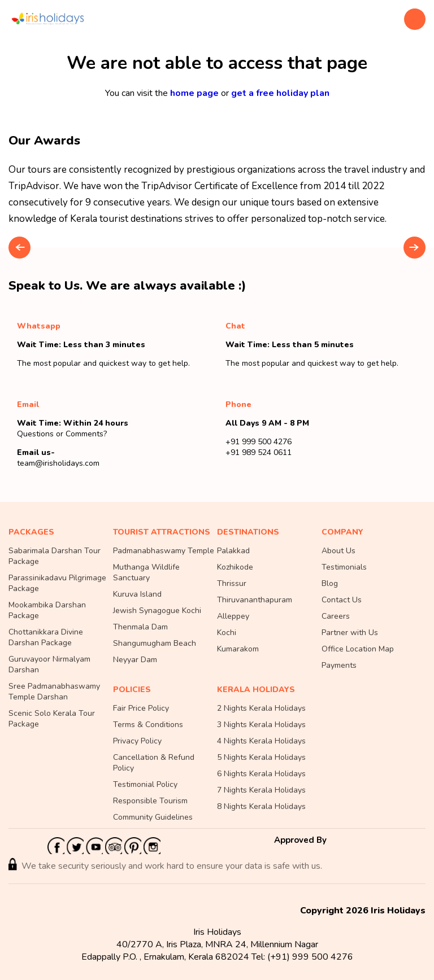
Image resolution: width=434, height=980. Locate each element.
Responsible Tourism (150, 801)
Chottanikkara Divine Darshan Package (46, 637)
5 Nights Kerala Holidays (261, 757)
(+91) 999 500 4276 (310, 957)
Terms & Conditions (148, 725)
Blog (330, 583)
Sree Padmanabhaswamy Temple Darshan (54, 692)
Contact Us (342, 600)
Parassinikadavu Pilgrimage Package (57, 583)
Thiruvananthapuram (255, 600)
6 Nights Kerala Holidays (261, 774)
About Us (338, 551)
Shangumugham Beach (155, 643)
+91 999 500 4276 (259, 442)
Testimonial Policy (145, 784)
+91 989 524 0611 (259, 452)
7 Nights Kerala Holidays (261, 790)
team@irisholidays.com (58, 463)
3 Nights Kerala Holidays (261, 725)
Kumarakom (238, 649)
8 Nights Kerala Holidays (261, 806)
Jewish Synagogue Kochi (157, 611)
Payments (339, 665)
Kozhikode (235, 567)
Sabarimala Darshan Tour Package (55, 556)
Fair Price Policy (141, 708)
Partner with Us (350, 633)
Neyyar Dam (135, 660)
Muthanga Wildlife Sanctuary (146, 572)
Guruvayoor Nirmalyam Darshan (49, 664)
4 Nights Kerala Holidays (261, 741)
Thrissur (232, 583)
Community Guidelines (153, 817)
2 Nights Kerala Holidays (261, 708)
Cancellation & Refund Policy (154, 763)
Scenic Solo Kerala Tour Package (52, 719)
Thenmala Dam (140, 627)
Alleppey (233, 616)
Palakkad (233, 551)
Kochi (227, 633)
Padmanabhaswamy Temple (164, 551)
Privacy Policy (137, 741)
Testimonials (344, 567)
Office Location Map (358, 649)
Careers (336, 616)
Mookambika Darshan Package (47, 610)
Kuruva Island (137, 594)
